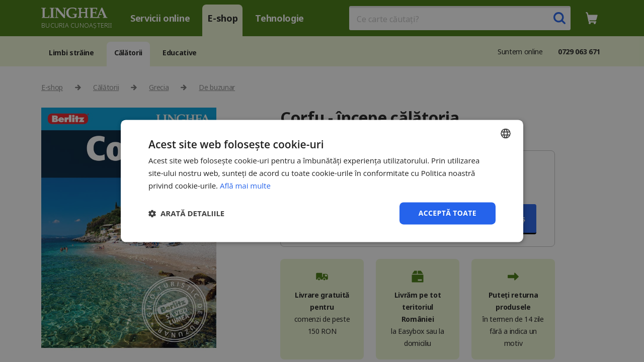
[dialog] (322, 181)
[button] (186, 213)
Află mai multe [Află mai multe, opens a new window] (245, 186)
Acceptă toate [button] (447, 213)
